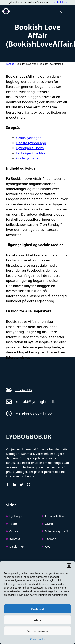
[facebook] (7, 485)
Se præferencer (38, 631)
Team (13, 524)
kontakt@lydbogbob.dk (35, 402)
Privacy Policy (54, 516)
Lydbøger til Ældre (31, 153)
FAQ (48, 546)
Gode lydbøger (28, 158)
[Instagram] (28, 485)
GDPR (49, 524)
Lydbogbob (17, 516)
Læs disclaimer (59, 3)
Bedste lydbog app (31, 143)
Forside (10, 64)
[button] (69, 566)
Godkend (37, 609)
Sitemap (51, 539)
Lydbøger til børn (30, 148)
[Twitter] (21, 485)
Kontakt (15, 539)
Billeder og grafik (57, 531)
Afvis (37, 620)
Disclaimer (17, 546)
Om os (14, 531)
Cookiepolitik (37, 639)
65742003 (24, 390)
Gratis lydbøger (28, 138)
